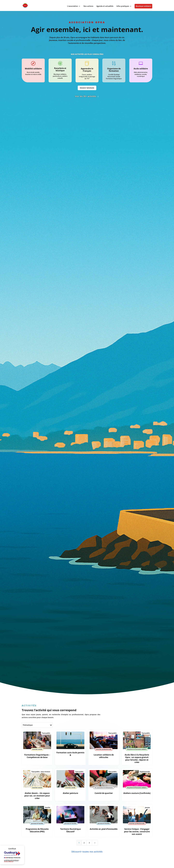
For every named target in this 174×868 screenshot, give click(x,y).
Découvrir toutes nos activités (87, 848)
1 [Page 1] (79, 839)
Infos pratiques (123, 6)
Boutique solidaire (143, 6)
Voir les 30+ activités (86, 96)
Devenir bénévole (87, 88)
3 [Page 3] (89, 839)
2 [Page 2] (84, 839)
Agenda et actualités (105, 6)
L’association (73, 6)
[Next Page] (95, 839)
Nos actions (88, 6)
